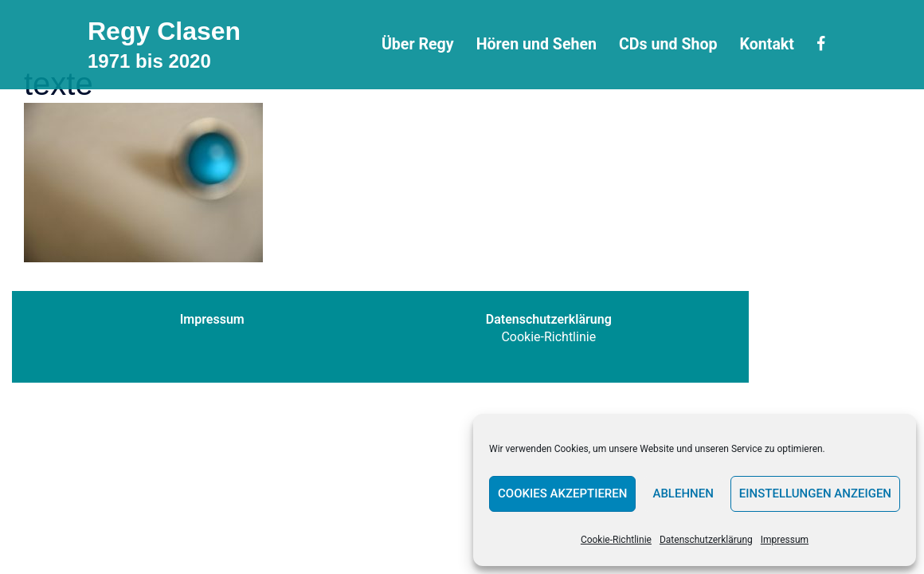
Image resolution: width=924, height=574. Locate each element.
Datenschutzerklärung (706, 540)
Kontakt (767, 44)
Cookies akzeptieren (562, 493)
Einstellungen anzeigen (815, 493)
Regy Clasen (164, 31)
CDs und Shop (668, 44)
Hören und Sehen (536, 44)
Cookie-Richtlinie (616, 540)
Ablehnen (683, 493)
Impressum (785, 540)
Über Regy (418, 44)
